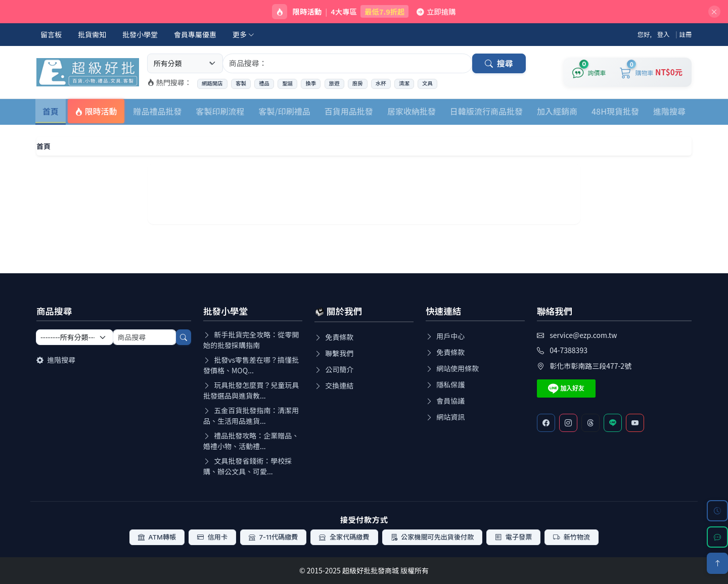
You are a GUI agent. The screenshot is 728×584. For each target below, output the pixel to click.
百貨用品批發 (349, 111)
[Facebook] (546, 423)
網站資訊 (445, 417)
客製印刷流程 (220, 111)
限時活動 (96, 111)
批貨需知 (92, 34)
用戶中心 (445, 336)
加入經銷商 (557, 111)
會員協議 (445, 401)
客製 (241, 84)
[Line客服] (613, 423)
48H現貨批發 (615, 111)
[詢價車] (589, 72)
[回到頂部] (717, 563)
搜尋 (499, 63)
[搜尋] (184, 337)
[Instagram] (568, 423)
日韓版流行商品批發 (486, 111)
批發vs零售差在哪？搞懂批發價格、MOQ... (251, 365)
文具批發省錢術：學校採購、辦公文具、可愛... (247, 466)
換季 (311, 84)
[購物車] (651, 72)
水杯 (381, 84)
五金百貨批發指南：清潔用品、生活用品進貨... (251, 416)
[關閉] (714, 12)
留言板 (51, 34)
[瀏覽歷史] (717, 511)
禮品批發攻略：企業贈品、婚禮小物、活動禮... (251, 441)
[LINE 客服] (717, 537)
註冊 (686, 34)
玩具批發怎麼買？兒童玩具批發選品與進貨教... (251, 390)
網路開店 (212, 84)
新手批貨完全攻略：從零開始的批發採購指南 (251, 340)
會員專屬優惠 (195, 34)
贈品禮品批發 (158, 111)
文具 (427, 84)
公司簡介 (334, 369)
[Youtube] (635, 423)
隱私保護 (445, 384)
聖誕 (287, 84)
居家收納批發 (412, 111)
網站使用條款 (452, 368)
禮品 (264, 84)
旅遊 (334, 84)
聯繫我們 (334, 353)
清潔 (404, 84)
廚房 (358, 84)
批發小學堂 (140, 34)
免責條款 (334, 337)
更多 (243, 34)
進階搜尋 (669, 111)
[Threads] (590, 423)
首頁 (51, 111)
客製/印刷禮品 (285, 111)
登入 (664, 34)
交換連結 (334, 385)
